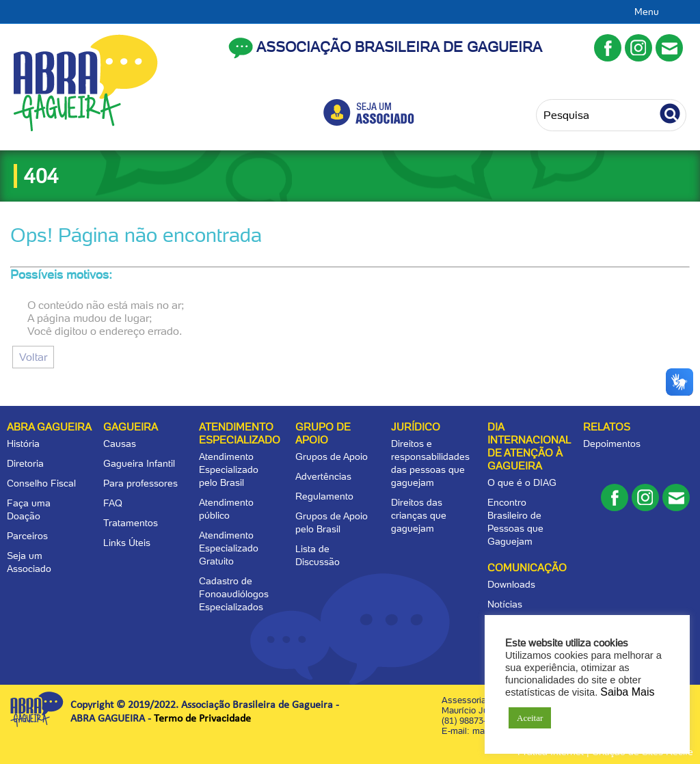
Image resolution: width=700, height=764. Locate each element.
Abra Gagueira (49, 427)
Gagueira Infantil (139, 463)
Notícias (505, 604)
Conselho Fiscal (41, 483)
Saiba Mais (627, 692)
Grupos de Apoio (332, 456)
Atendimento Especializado (240, 434)
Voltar (33, 357)
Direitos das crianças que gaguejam (419, 515)
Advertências (323, 476)
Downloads (511, 584)
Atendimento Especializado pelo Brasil (229, 469)
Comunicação (527, 568)
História (23, 444)
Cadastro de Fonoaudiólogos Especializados (234, 594)
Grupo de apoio (323, 434)
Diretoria (25, 463)
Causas (120, 444)
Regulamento (324, 496)
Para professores (140, 483)
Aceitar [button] (530, 718)
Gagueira (131, 427)
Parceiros (27, 536)
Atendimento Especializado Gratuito (229, 548)
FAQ (113, 503)
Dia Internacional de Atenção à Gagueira (529, 447)
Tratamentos (131, 523)
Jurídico (416, 427)
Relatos (607, 427)
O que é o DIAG (522, 482)
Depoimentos (612, 444)
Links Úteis (127, 543)
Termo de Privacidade (202, 719)
